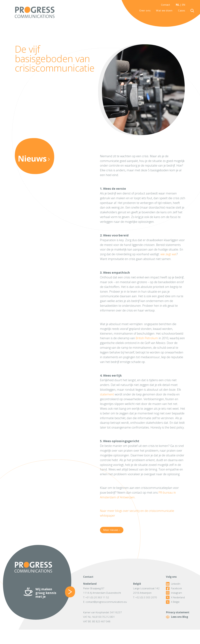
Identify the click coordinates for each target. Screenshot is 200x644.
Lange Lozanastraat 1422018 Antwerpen (146, 591)
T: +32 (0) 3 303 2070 (145, 597)
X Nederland (175, 597)
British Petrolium (147, 338)
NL (178, 5)
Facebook (174, 588)
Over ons (145, 11)
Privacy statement (178, 612)
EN (184, 5)
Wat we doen (164, 11)
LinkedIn (173, 584)
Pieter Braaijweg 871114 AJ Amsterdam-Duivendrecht (102, 591)
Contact (165, 5)
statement (107, 394)
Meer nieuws (112, 530)
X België (173, 602)
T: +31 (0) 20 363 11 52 (96, 597)
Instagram (174, 593)
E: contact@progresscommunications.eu (105, 602)
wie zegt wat (168, 254)
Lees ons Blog (177, 617)
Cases (182, 11)
